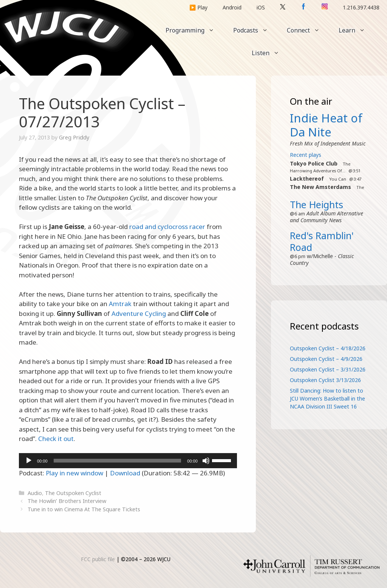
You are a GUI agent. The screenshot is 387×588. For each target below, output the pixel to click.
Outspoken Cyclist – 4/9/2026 (326, 359)
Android (232, 7)
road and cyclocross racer (167, 227)
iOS (261, 7)
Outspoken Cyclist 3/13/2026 (325, 380)
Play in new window (74, 473)
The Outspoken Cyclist (73, 493)
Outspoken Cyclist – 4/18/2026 (328, 348)
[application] (128, 461)
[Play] (29, 461)
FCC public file (98, 559)
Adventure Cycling (139, 313)
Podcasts (255, 30)
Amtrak (120, 304)
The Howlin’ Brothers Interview (67, 501)
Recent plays (306, 155)
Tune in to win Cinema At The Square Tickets (84, 509)
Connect (308, 30)
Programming (195, 30)
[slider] (118, 461)
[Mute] (206, 461)
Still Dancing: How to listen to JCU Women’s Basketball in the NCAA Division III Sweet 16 (327, 398)
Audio (35, 493)
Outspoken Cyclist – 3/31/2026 (328, 369)
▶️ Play (198, 7)
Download (125, 473)
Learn (357, 30)
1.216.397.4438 (361, 7)
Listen (270, 53)
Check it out (56, 439)
